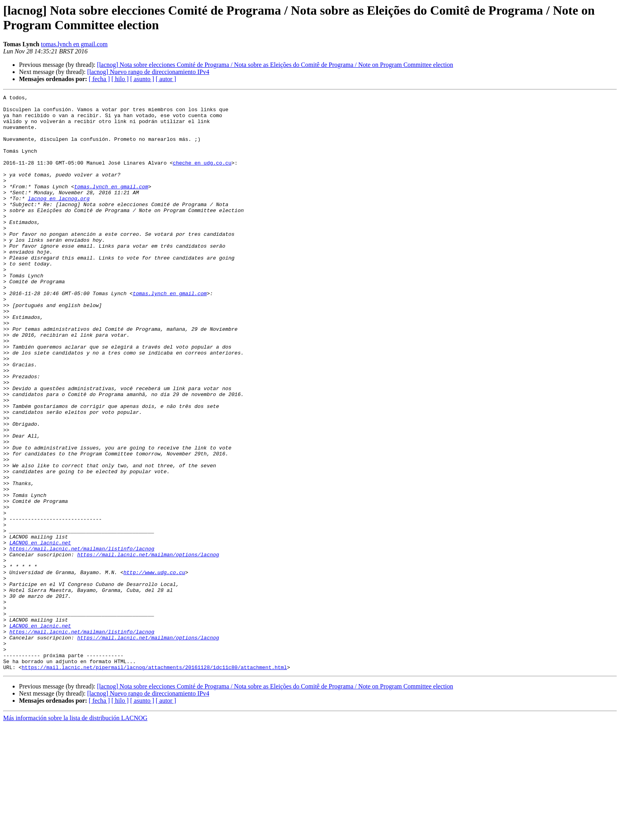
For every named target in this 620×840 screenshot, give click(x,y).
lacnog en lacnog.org (59, 220)
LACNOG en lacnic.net (40, 633)
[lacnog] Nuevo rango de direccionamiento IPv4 (148, 72)
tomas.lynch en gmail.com (74, 44)
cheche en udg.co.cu (202, 177)
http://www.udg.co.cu (154, 668)
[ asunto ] (142, 79)
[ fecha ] (99, 79)
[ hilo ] (120, 79)
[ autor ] (166, 79)
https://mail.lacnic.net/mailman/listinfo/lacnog (82, 640)
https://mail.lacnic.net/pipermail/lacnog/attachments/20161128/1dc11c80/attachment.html (154, 782)
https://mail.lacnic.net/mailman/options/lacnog (148, 647)
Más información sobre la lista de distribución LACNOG (75, 833)
